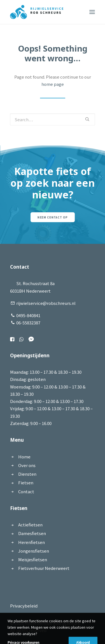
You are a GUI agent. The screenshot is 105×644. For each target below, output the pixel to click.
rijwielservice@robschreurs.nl (46, 303)
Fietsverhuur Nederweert (44, 568)
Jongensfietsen (34, 551)
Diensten (27, 474)
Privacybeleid (24, 606)
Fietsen (26, 483)
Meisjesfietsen (33, 559)
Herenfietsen (32, 542)
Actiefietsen (30, 525)
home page (53, 84)
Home (24, 457)
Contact (26, 491)
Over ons (27, 465)
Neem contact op (53, 217)
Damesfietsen (32, 533)
